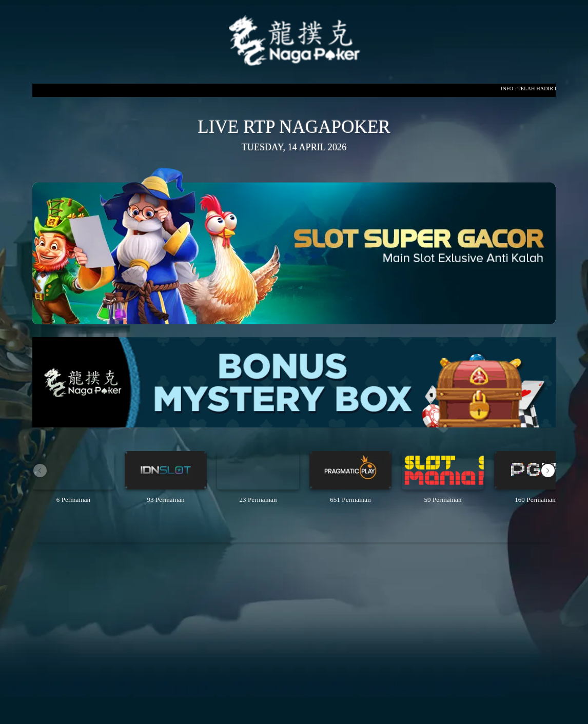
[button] (548, 471)
